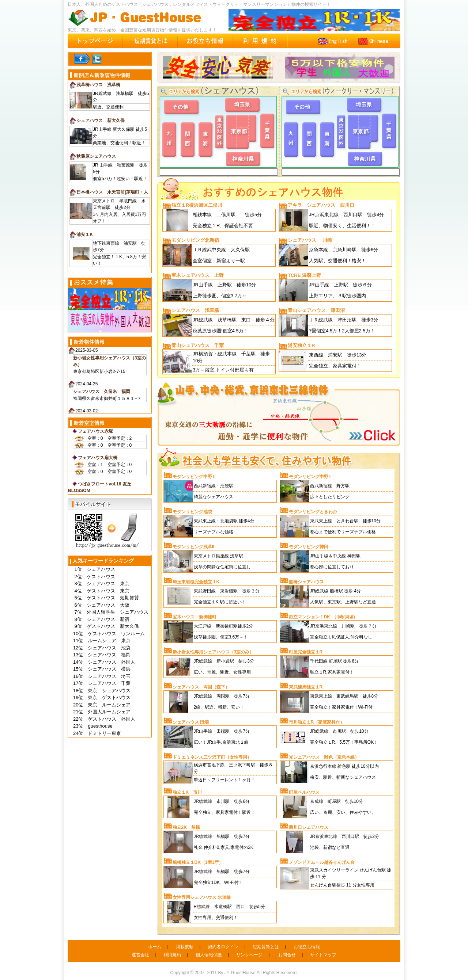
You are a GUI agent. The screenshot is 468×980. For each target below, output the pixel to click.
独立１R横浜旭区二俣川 (197, 205)
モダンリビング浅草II (194, 547)
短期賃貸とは (266, 947)
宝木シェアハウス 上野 (198, 275)
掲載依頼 (185, 947)
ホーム (155, 947)
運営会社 (140, 955)
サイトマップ (323, 955)
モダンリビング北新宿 (195, 240)
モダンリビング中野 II (194, 477)
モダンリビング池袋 (192, 512)
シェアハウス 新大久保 (101, 121)
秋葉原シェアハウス (96, 156)
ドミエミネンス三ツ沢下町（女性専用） (212, 757)
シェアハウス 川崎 (310, 240)
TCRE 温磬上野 (304, 275)
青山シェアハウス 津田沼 (316, 310)
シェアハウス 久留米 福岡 (102, 392)
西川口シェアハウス (309, 827)
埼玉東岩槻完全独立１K (196, 582)
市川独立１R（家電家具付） (317, 722)
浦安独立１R (301, 345)
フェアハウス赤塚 (95, 431)
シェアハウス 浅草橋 (195, 310)
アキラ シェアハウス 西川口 (321, 205)
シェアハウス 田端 (191, 722)
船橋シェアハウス (306, 582)
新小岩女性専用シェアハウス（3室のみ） (213, 652)
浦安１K (85, 234)
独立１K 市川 (187, 792)
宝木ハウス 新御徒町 (195, 617)
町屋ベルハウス (304, 792)
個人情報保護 (209, 955)
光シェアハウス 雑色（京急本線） (324, 757)
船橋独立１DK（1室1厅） (198, 862)
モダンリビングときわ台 (313, 512)
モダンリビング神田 (309, 547)
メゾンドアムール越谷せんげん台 (322, 862)
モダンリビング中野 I (310, 477)
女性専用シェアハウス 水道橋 (202, 897)
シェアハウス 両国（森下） (201, 687)
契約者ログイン (223, 947)
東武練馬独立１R (306, 687)
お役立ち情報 (307, 947)
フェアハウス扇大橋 (98, 458)
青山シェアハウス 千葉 (198, 345)
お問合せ (287, 955)
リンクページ (249, 955)
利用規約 (172, 955)
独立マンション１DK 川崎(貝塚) (322, 617)
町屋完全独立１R (306, 652)
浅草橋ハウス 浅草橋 (98, 85)
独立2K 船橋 (186, 827)
